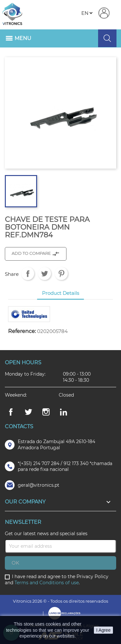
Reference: (22, 331)
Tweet (45, 274)
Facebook (11, 412)
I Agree (103, 630)
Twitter (28, 412)
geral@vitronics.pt (39, 485)
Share (28, 274)
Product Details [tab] (60, 293)
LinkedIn (64, 412)
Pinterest (61, 274)
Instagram (46, 412)
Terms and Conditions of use (47, 583)
